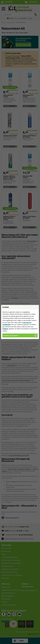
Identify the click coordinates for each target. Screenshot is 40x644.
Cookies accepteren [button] (11, 335)
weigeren (5, 329)
